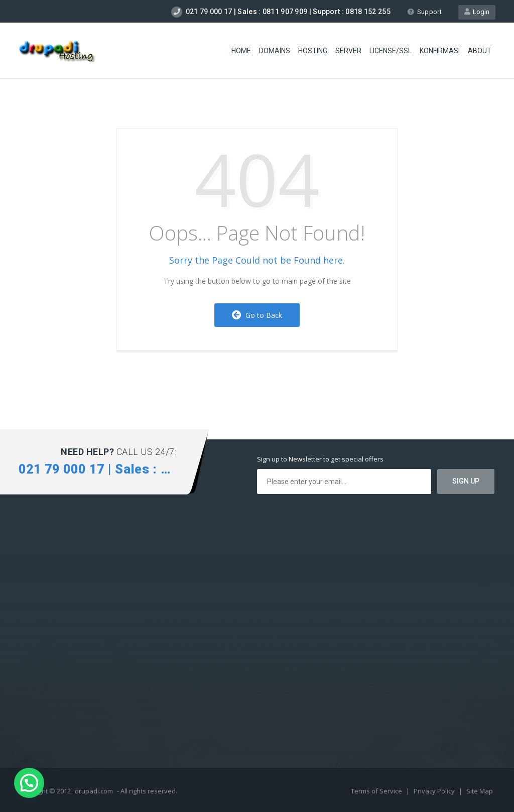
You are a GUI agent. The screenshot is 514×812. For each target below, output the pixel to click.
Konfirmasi (440, 51)
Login (477, 12)
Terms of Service (377, 791)
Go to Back (257, 315)
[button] (29, 783)
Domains (275, 51)
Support (424, 12)
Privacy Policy (435, 791)
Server (348, 51)
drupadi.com (94, 791)
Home (241, 51)
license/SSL (391, 51)
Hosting (313, 51)
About (480, 51)
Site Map (480, 791)
